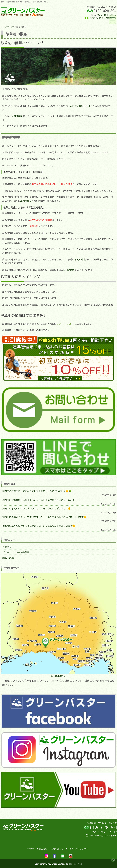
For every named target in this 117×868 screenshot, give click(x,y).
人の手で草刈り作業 (80, 106)
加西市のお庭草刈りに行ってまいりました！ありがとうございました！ (38, 500)
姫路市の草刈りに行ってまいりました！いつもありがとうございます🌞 (39, 526)
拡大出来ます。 (58, 625)
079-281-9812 (107, 15)
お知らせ (7, 547)
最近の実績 (8, 558)
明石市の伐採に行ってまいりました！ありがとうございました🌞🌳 (37, 491)
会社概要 (43, 848)
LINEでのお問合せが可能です (101, 18)
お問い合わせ (57, 848)
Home (31, 848)
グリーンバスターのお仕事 (16, 552)
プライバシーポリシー (78, 848)
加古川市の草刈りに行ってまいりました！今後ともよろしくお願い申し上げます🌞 (44, 517)
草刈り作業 (17, 116)
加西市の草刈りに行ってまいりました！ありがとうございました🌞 (37, 509)
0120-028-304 (105, 11)
